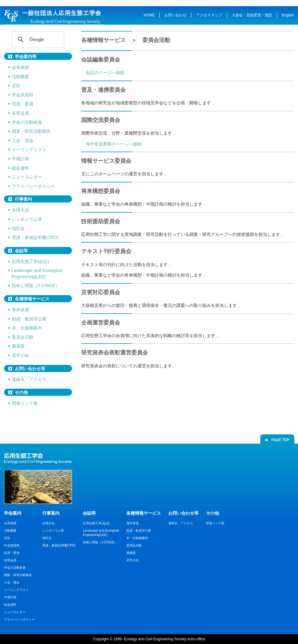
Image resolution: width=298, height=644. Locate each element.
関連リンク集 (25, 403)
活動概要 (20, 77)
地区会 (18, 228)
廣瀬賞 (18, 346)
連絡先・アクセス (29, 379)
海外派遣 (20, 310)
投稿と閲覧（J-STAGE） (36, 286)
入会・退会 (23, 140)
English (288, 15)
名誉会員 (20, 113)
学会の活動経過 (27, 122)
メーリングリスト (29, 149)
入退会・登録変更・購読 (252, 15)
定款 (16, 86)
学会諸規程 (23, 95)
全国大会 (20, 210)
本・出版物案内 (27, 328)
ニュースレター (27, 177)
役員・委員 (23, 104)
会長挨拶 (20, 67)
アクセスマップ (209, 15)
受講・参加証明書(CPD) (35, 237)
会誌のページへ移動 (105, 73)
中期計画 (20, 159)
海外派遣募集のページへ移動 (114, 144)
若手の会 (20, 355)
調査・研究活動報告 (31, 131)
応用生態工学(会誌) (30, 261)
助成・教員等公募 (29, 319)
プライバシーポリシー (33, 186)
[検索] (37, 40)
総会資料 (20, 168)
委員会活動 (23, 337)
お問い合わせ (175, 15)
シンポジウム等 (27, 219)
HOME (149, 15)
